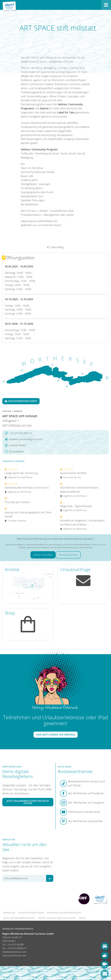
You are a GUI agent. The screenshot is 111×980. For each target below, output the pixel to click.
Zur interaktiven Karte (21, 401)
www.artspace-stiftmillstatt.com (39, 221)
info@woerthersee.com (14, 952)
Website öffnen (15, 445)
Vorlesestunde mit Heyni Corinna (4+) (27, 488)
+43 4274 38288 (15, 945)
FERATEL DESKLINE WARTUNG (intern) (57, 918)
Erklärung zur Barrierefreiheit (64, 913)
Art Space (53, 247)
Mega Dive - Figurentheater (76, 506)
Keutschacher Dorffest (73, 473)
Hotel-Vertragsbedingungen (19, 918)
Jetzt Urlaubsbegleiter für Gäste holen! (28, 802)
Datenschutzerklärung (31, 913)
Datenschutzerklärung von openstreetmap (75, 547)
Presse (82, 918)
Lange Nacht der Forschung (21, 473)
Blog (61, 247)
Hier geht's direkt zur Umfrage (56, 735)
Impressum (9, 913)
